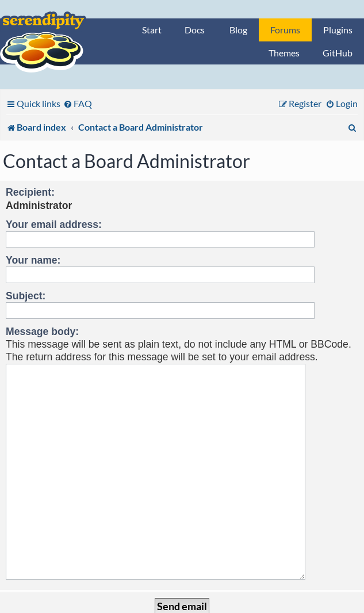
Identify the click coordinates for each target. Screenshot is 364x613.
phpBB (135, 594)
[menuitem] (78, 103)
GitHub (338, 53)
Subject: (26, 296)
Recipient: (30, 192)
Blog (238, 30)
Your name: (33, 260)
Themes (284, 53)
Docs (195, 30)
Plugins (338, 30)
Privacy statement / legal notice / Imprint (182, 605)
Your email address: (54, 224)
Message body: (42, 332)
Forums (285, 30)
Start (152, 30)
